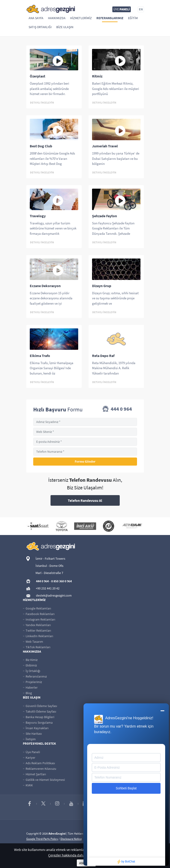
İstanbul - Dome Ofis (49, 566)
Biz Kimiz (30, 660)
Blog (27, 693)
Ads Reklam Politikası (39, 763)
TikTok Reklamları (37, 647)
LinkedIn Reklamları (38, 636)
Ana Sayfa (36, 18)
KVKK (28, 785)
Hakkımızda (57, 18)
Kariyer (29, 758)
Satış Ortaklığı (40, 27)
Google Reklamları (37, 608)
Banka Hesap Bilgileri (39, 717)
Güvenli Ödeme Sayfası (40, 706)
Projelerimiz (32, 682)
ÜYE (122, 9)
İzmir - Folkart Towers (50, 559)
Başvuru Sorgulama (38, 722)
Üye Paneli (31, 752)
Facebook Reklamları (39, 614)
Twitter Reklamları (37, 630)
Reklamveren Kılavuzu (40, 769)
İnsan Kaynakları (36, 728)
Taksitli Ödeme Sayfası (39, 711)
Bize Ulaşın (65, 27)
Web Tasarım (33, 642)
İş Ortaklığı (31, 671)
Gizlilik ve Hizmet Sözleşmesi (44, 780)
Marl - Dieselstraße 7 (49, 573)
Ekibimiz (30, 665)
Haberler (30, 687)
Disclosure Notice (71, 839)
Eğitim (133, 18)
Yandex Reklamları (37, 625)
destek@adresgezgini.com (54, 595)
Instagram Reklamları (39, 619)
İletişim (29, 739)
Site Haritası (32, 734)
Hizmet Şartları (34, 774)
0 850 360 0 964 (61, 581)
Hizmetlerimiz (81, 18)
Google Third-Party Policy (42, 839)
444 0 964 (117, 409)
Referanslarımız (110, 18)
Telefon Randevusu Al (85, 500)
